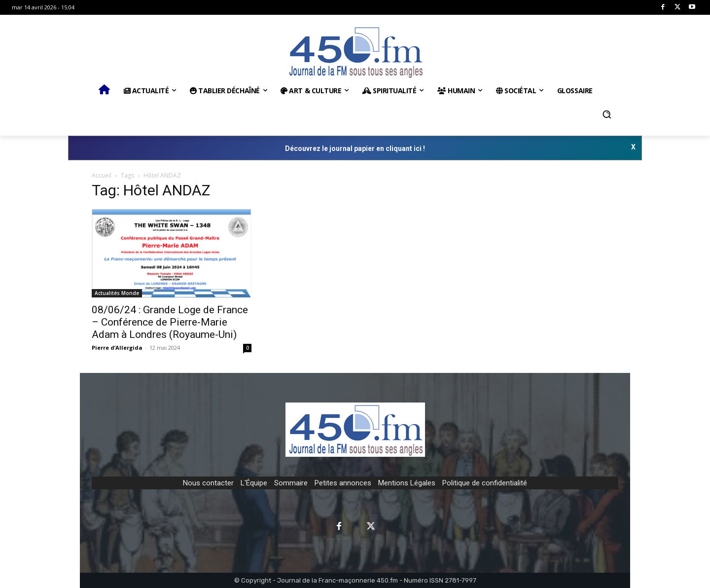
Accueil (102, 175)
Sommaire (291, 483)
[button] (607, 114)
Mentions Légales (407, 483)
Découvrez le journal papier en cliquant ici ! (355, 148)
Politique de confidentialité (485, 483)
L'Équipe (254, 483)
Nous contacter (208, 483)
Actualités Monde (117, 293)
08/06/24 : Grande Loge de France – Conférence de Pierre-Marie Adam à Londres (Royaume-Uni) (170, 322)
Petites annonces (343, 483)
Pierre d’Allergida (117, 348)
